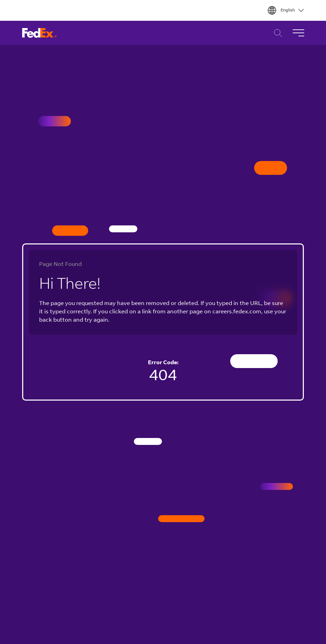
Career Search (276, 33)
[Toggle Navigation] (298, 33)
